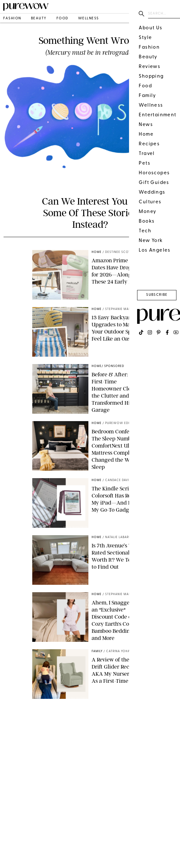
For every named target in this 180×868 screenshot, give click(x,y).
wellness (89, 19)
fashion (12, 19)
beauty (39, 19)
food (62, 19)
